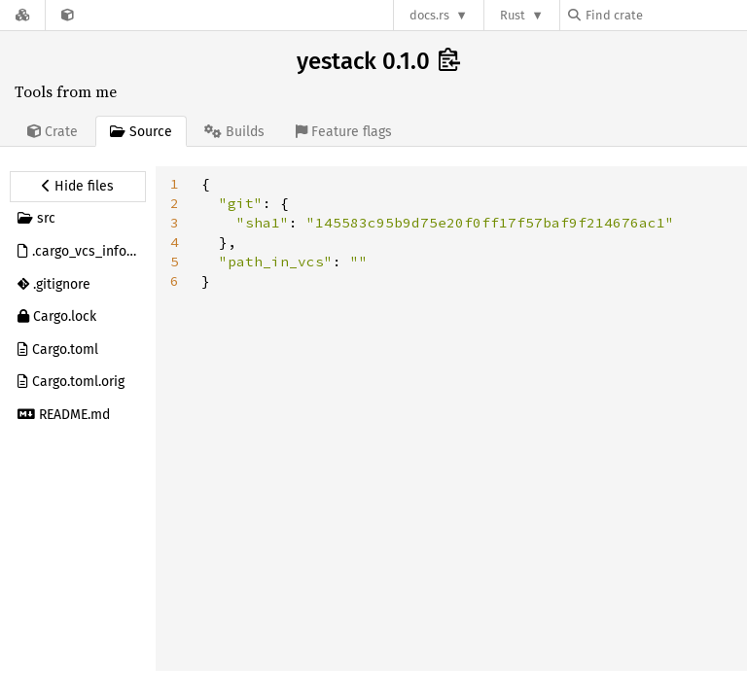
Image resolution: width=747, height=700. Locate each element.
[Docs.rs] (22, 15)
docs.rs (429, 15)
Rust (513, 15)
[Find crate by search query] (665, 15)
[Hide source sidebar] (78, 187)
